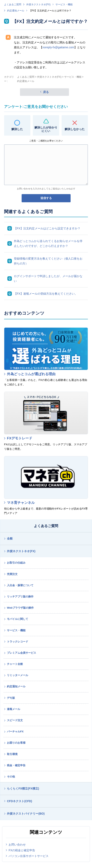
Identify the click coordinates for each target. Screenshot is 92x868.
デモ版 (11, 698)
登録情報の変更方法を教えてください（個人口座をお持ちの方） (48, 261)
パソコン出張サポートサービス (29, 856)
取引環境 (12, 754)
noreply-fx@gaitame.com (58, 47)
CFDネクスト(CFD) (19, 801)
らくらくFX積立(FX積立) (23, 788)
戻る (46, 92)
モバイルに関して (18, 619)
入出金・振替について (20, 585)
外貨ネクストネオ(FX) (38, 4)
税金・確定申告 (16, 765)
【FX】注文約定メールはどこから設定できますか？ (47, 228)
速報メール (14, 709)
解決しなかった (75, 129)
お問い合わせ (17, 845)
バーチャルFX (15, 731)
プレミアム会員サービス (22, 653)
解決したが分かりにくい (46, 129)
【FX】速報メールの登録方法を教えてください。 (46, 294)
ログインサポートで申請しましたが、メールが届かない (48, 279)
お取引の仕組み (16, 563)
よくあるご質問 (13, 4)
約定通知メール (16, 11)
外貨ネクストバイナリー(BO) (26, 814)
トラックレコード (18, 642)
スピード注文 (15, 720)
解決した (17, 129)
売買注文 (12, 574)
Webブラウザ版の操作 (20, 608)
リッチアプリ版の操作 (20, 597)
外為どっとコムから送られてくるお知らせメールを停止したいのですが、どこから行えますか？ (48, 244)
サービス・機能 (64, 4)
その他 (11, 777)
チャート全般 (15, 664)
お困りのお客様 (16, 743)
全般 (10, 538)
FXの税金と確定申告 (22, 850)
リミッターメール (18, 675)
